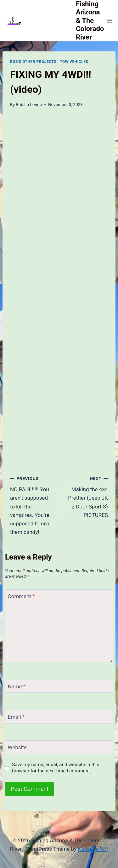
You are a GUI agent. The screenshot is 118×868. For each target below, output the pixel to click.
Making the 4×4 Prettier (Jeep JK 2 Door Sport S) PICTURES (86, 496)
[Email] (59, 717)
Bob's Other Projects (33, 62)
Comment (21, 596)
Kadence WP (93, 849)
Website (17, 747)
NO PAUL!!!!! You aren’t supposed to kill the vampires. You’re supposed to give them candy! (32, 505)
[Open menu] (110, 21)
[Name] (59, 686)
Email (16, 717)
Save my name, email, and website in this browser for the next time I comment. (56, 768)
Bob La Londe (29, 104)
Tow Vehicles (74, 62)
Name (17, 687)
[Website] (59, 747)
